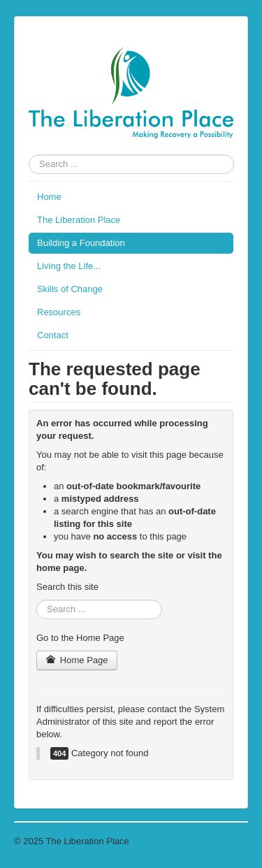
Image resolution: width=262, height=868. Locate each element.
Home (49, 197)
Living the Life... (69, 266)
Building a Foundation (81, 243)
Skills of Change (70, 289)
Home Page (77, 660)
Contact (53, 335)
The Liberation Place (79, 220)
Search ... (29, 155)
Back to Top (224, 841)
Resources (59, 312)
